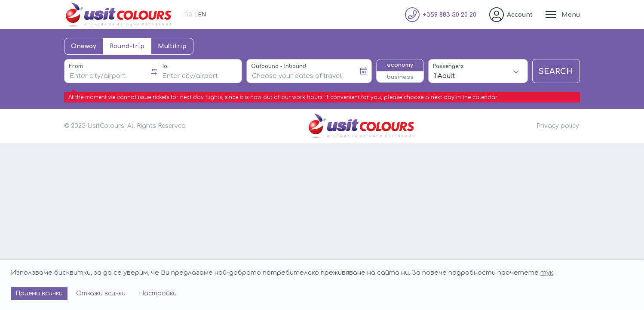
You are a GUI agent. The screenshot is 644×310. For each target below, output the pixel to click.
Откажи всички (101, 293)
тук (547, 273)
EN (202, 15)
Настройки (158, 293)
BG (189, 15)
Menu (571, 15)
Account (520, 15)
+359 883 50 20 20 (449, 15)
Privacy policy (558, 126)
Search (556, 71)
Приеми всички (39, 293)
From (76, 66)
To (164, 66)
